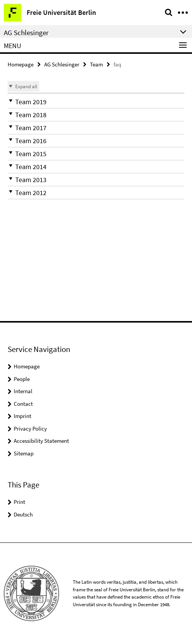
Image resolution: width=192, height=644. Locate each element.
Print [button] (19, 502)
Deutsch (23, 514)
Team (96, 64)
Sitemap (24, 453)
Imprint (22, 416)
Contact (23, 404)
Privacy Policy (30, 429)
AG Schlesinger (62, 64)
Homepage (21, 64)
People (22, 379)
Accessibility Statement (41, 441)
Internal (23, 391)
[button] (96, 102)
